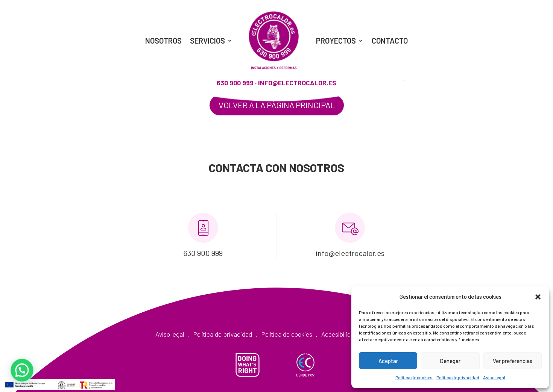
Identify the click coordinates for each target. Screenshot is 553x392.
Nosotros (163, 41)
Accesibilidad (339, 334)
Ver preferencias (513, 361)
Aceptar (388, 361)
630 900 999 (235, 83)
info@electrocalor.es (297, 83)
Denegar (450, 361)
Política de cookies (414, 377)
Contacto (390, 41)
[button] (538, 297)
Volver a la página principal (277, 105)
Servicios (207, 41)
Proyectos (336, 41)
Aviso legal (494, 377)
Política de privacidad (458, 377)
